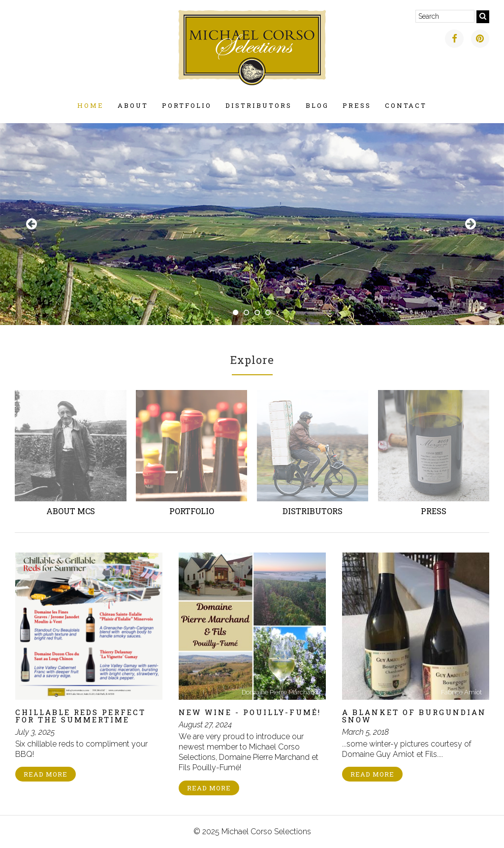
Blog (317, 105)
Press (357, 105)
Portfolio (187, 105)
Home (91, 105)
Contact (406, 105)
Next (472, 224)
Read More (46, 774)
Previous (32, 224)
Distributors (259, 105)
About (133, 105)
